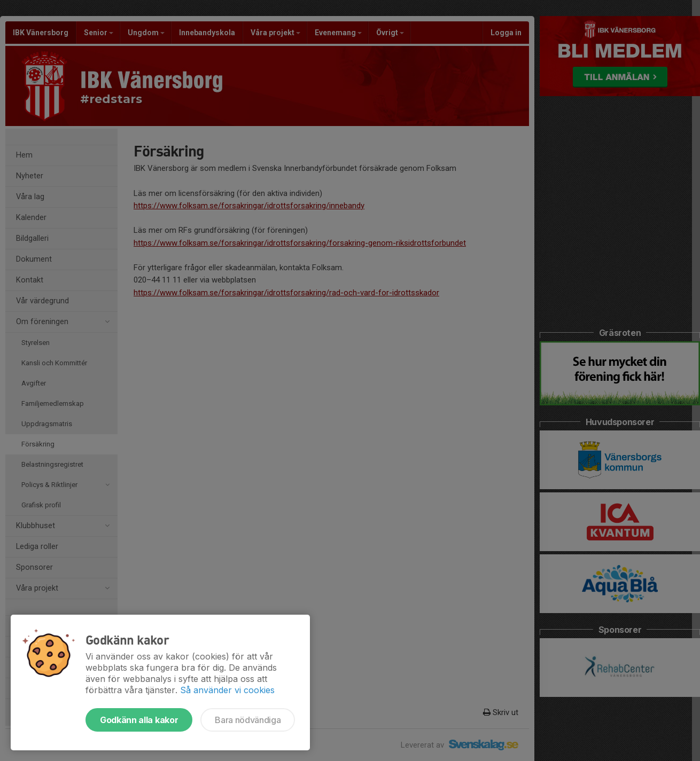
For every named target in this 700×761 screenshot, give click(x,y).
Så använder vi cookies (227, 690)
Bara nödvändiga (248, 720)
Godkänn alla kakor (139, 720)
